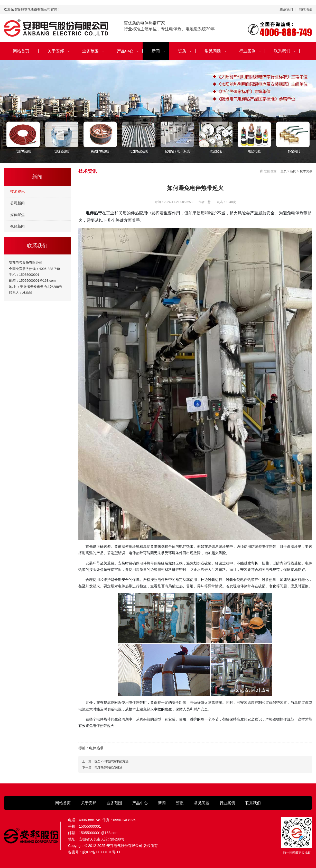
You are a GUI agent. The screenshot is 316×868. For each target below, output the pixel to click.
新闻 (156, 51)
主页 (284, 171)
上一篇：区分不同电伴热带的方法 (105, 761)
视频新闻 (17, 226)
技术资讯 (17, 191)
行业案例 (247, 51)
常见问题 (213, 51)
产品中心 (125, 51)
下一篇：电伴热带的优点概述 (102, 768)
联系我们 (286, 9)
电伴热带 (96, 748)
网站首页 (21, 51)
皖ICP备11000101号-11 (101, 852)
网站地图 (305, 9)
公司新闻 (17, 203)
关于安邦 (56, 51)
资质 (182, 51)
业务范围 (90, 51)
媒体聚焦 (17, 215)
